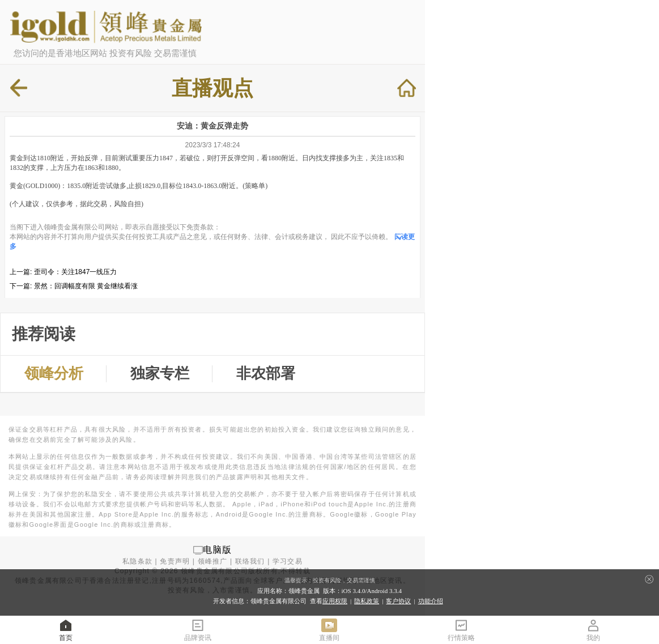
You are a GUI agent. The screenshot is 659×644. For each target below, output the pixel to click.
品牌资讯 (198, 630)
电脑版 (218, 550)
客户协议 (398, 601)
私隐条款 (137, 561)
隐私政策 (367, 601)
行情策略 (461, 630)
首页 (66, 630)
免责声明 (175, 561)
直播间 (329, 630)
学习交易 (288, 561)
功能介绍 (431, 601)
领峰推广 (213, 561)
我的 (593, 630)
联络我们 (250, 561)
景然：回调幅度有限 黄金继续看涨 (86, 286)
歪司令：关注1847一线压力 (76, 272)
